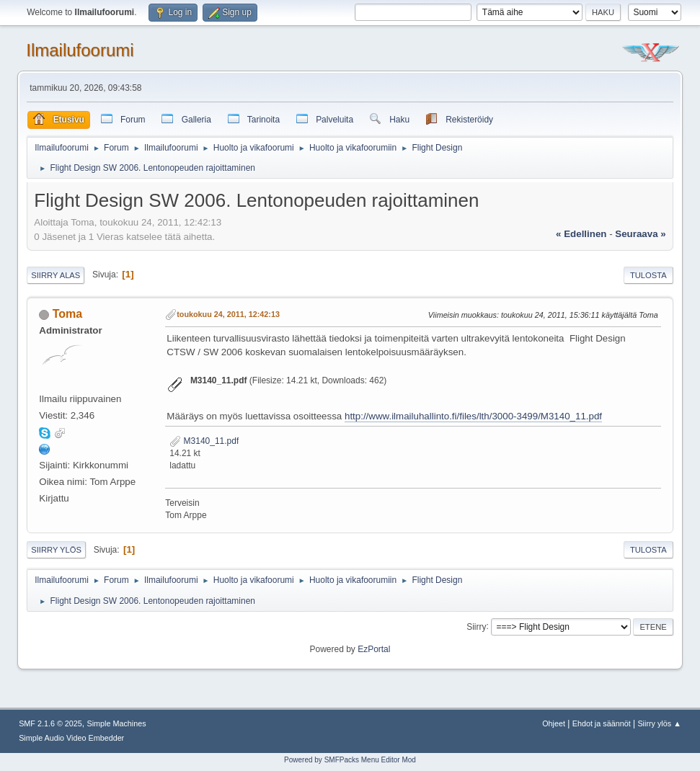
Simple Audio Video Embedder (71, 738)
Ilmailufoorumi (80, 50)
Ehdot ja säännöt (602, 723)
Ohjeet (554, 723)
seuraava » (640, 234)
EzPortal (374, 649)
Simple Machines (117, 723)
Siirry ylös (56, 550)
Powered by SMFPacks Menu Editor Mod (350, 760)
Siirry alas (56, 275)
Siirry (476, 626)
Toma (67, 314)
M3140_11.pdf (204, 441)
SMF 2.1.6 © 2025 (50, 723)
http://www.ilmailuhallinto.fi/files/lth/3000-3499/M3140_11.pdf (473, 416)
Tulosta (648, 275)
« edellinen (581, 234)
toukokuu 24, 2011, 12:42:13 (228, 314)
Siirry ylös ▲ (659, 723)
